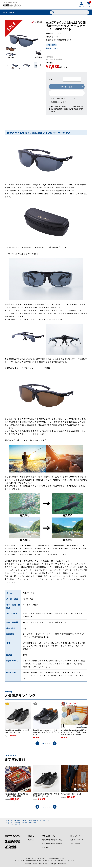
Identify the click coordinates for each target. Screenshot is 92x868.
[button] (16, 65)
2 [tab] (45, 745)
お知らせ (31, 837)
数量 (50, 79)
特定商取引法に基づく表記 (52, 841)
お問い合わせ (75, 845)
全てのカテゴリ (10, 13)
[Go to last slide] (8, 65)
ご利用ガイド (75, 837)
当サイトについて (77, 841)
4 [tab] (49, 745)
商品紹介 (31, 841)
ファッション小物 (15, 821)
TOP (6, 821)
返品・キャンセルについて (62, 99)
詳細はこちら (51, 48)
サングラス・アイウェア (46, 821)
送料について (59, 102)
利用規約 (46, 849)
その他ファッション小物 (29, 821)
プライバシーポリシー (51, 837)
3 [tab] (47, 745)
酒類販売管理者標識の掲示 (52, 845)
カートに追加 (67, 87)
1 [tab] (43, 745)
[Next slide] (41, 65)
